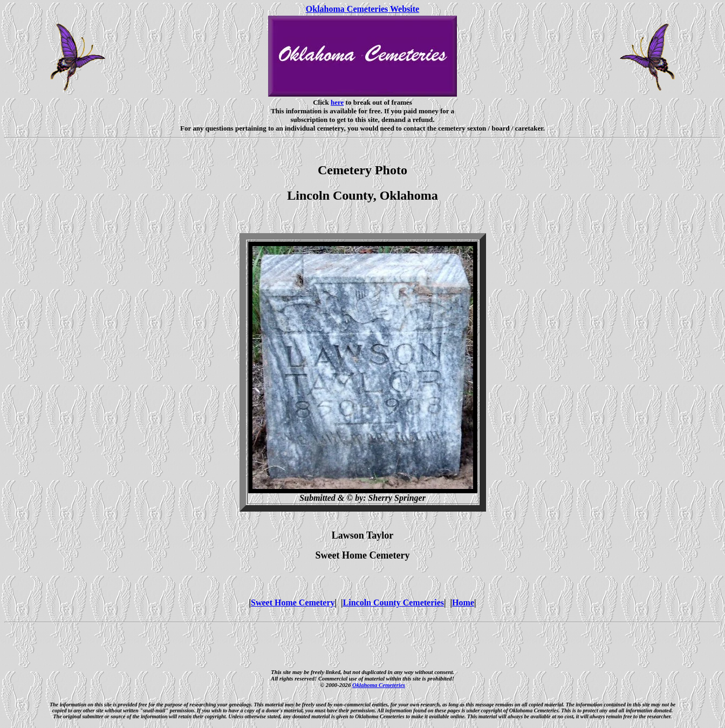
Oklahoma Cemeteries (379, 685)
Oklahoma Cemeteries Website (362, 9)
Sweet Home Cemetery (293, 603)
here (337, 102)
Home (463, 603)
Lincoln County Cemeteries (394, 603)
